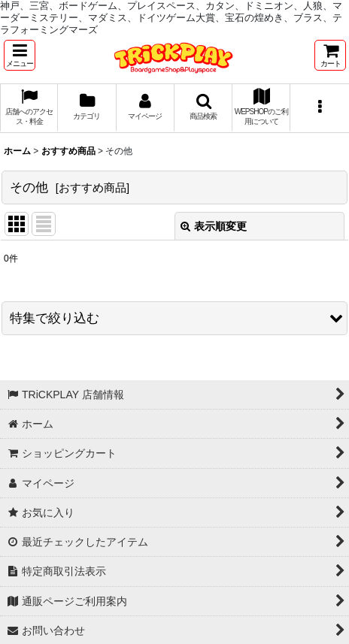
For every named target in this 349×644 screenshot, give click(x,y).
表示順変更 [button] (214, 226)
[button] (20, 55)
